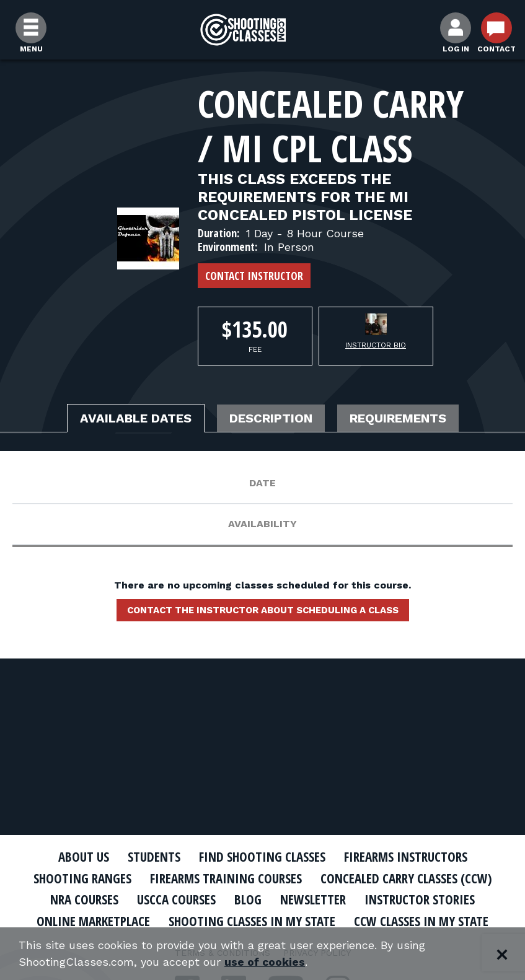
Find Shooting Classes (262, 857)
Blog (248, 899)
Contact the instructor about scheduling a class (263, 610)
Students (154, 857)
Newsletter (313, 899)
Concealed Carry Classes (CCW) (406, 878)
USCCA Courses (176, 899)
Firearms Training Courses (226, 878)
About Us (84, 857)
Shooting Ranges (82, 878)
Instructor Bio (376, 345)
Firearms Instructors (406, 857)
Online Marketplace (93, 921)
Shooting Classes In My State (252, 921)
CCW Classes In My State (421, 921)
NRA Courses (84, 899)
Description (271, 418)
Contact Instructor (254, 276)
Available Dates (136, 418)
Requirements (398, 418)
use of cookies (265, 962)
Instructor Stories (420, 899)
